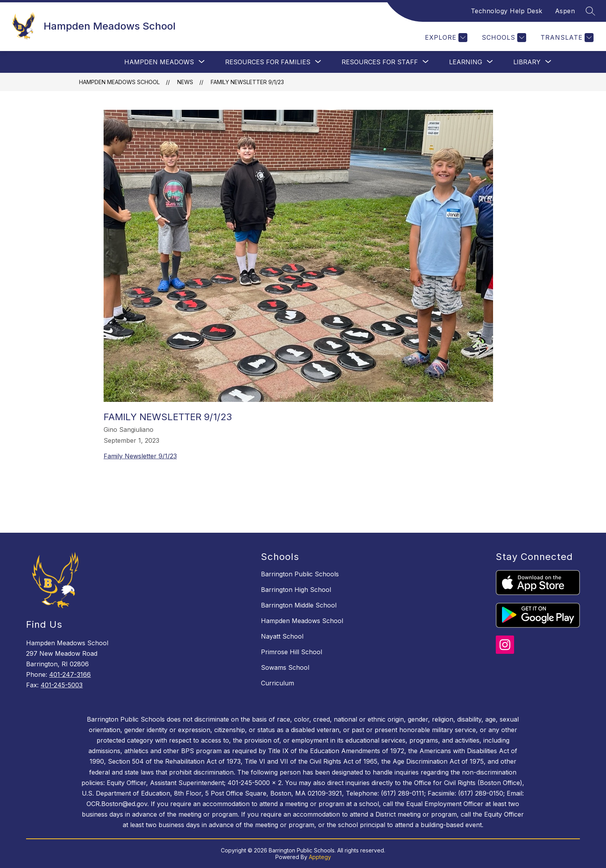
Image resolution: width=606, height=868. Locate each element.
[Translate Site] (566, 38)
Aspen (565, 11)
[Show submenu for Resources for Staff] (380, 62)
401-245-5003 (62, 685)
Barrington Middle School (299, 605)
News (185, 82)
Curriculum (277, 683)
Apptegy (320, 857)
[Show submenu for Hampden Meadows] (159, 62)
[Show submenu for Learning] (466, 62)
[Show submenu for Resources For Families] (268, 62)
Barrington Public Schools (300, 574)
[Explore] (445, 38)
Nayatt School (282, 636)
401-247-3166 (70, 674)
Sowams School (285, 667)
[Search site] (590, 11)
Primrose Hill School (292, 652)
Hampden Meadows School (119, 82)
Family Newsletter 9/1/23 (247, 82)
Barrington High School (296, 590)
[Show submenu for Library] (527, 62)
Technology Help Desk (507, 11)
